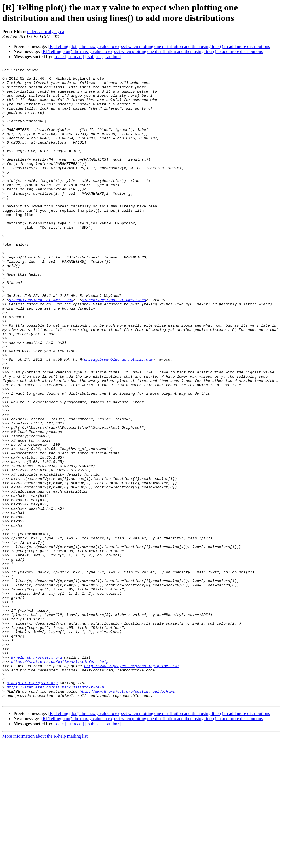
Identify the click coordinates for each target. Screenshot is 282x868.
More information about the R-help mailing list (45, 863)
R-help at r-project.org (36, 775)
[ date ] (60, 57)
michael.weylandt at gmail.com (41, 346)
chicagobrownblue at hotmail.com (118, 418)
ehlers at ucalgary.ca (46, 32)
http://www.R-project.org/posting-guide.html (132, 786)
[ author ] (113, 57)
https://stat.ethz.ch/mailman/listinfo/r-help (60, 781)
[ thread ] (76, 57)
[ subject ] (94, 57)
